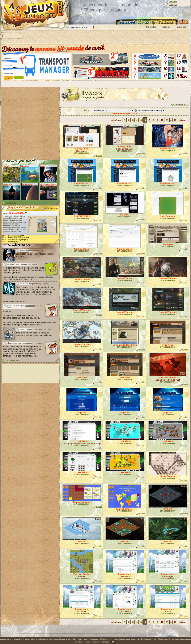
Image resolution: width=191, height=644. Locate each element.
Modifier (99, 156)
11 (167, 120)
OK (113, 642)
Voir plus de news (51, 208)
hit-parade (70, 48)
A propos (182, 27)
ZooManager (30, 306)
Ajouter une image (181, 105)
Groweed (35, 250)
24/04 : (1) (10, 242)
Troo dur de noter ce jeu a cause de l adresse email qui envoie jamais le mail (34, 334)
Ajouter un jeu (11, 203)
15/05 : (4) (15, 240)
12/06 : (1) (16, 238)
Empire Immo (37, 329)
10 (162, 120)
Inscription (173, 5)
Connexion (173, 2)
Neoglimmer (34, 284)
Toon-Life (23, 264)
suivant (183, 120)
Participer (166, 27)
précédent (116, 120)
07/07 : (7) (13, 236)
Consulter (151, 27)
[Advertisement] (49, 37)
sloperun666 (12, 343)
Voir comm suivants (13, 360)
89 (175, 120)
